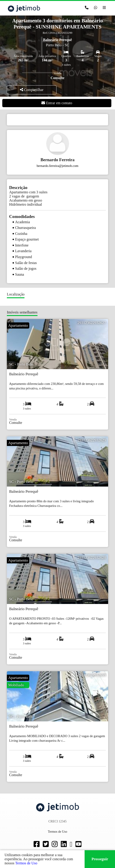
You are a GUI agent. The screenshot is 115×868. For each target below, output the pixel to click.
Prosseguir (100, 859)
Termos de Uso (26, 863)
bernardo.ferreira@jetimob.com (57, 166)
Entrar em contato (57, 103)
